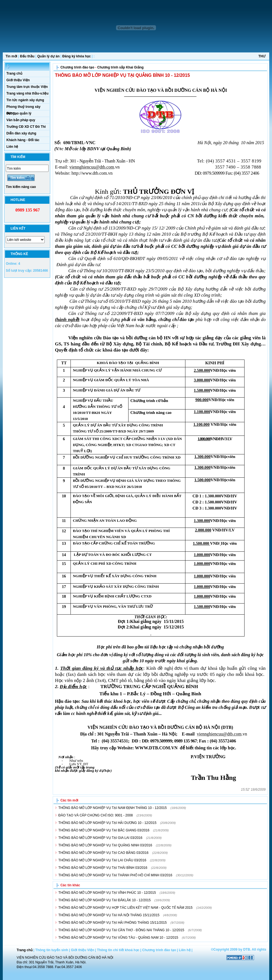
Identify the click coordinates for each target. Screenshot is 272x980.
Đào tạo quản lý (19, 113)
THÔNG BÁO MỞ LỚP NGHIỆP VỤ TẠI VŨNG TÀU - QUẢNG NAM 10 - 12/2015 (118, 938)
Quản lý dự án (48, 56)
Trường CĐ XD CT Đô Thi (26, 127)
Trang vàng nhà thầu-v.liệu (27, 93)
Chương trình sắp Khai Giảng (120, 67)
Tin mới (11, 56)
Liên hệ (12, 147)
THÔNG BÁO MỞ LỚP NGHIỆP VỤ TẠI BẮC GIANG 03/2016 (104, 830)
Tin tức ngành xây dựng (25, 100)
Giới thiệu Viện (18, 80)
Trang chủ (14, 73)
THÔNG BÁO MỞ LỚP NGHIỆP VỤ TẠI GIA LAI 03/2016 (100, 838)
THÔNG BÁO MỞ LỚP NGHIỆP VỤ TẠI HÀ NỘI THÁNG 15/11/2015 (109, 915)
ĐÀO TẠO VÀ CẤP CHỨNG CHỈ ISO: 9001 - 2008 (95, 815)
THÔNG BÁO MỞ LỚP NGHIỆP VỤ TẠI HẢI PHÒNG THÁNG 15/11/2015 (113, 923)
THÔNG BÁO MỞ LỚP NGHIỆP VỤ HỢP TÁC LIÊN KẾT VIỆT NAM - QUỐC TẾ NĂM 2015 (125, 908)
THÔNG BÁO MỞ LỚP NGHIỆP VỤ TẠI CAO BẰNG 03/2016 (103, 853)
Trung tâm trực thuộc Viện (27, 87)
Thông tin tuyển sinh (52, 950)
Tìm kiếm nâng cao (21, 187)
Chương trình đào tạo (77, 67)
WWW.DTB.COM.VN (156, 748)
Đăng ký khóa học (77, 56)
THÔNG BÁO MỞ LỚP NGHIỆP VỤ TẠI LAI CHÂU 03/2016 (102, 860)
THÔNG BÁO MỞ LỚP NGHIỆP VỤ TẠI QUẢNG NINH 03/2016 (105, 845)
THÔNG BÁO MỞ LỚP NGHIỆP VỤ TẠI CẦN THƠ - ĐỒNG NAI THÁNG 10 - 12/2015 (121, 930)
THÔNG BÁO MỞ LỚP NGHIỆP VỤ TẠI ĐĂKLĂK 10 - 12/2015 (104, 900)
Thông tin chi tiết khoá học (118, 950)
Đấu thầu (27, 56)
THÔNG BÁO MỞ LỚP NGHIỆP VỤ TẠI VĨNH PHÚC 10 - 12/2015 (107, 893)
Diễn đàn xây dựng (21, 133)
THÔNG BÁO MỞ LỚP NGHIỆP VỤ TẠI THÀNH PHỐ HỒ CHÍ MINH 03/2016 (115, 875)
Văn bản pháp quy (21, 120)
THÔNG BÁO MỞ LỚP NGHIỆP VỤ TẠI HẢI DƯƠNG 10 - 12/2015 (107, 823)
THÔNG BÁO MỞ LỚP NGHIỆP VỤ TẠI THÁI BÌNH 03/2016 (103, 868)
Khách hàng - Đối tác (23, 140)
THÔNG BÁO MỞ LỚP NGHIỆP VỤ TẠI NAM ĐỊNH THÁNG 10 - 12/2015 (113, 808)
